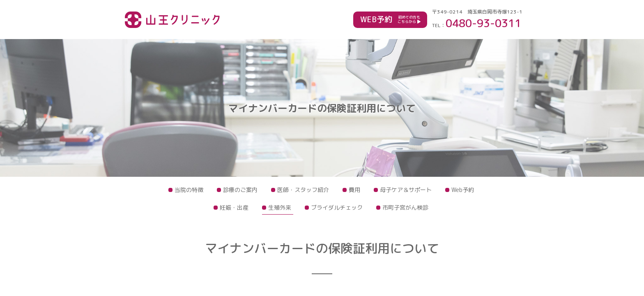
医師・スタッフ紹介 (303, 190)
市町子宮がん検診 (405, 207)
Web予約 (463, 190)
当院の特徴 (189, 190)
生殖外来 (280, 207)
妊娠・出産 (234, 207)
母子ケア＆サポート (406, 190)
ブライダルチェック (337, 207)
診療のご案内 (240, 190)
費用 (354, 190)
